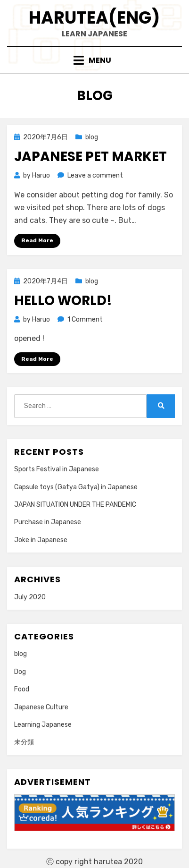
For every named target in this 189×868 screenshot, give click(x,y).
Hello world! (63, 301)
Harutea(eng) (94, 18)
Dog (20, 672)
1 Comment (85, 319)
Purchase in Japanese (48, 522)
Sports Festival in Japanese (57, 469)
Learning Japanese (43, 725)
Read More (37, 240)
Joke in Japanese (41, 540)
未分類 (24, 742)
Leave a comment (95, 175)
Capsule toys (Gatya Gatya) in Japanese (76, 487)
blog (92, 137)
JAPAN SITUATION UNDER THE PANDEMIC (75, 505)
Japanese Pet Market (90, 157)
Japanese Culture (41, 707)
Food (22, 689)
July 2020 (30, 597)
